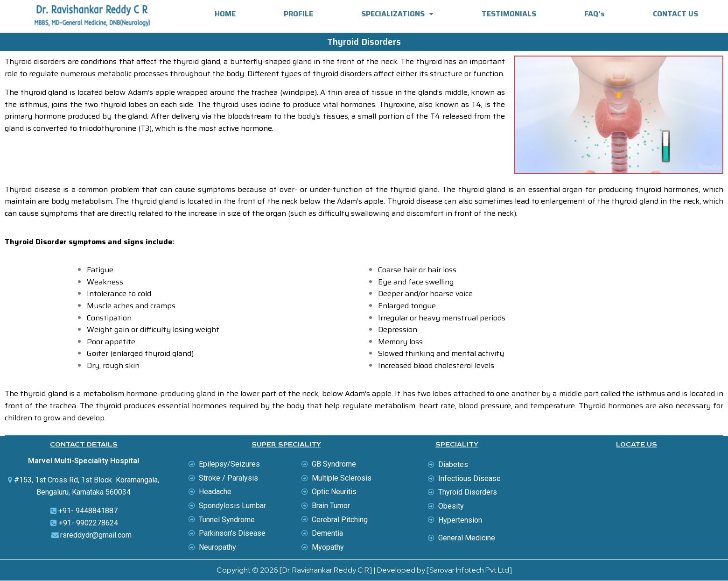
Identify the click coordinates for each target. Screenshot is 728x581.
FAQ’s (595, 14)
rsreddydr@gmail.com (96, 535)
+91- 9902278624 (88, 523)
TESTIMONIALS (509, 14)
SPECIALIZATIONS (397, 14)
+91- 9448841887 (88, 511)
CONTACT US (675, 14)
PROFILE (298, 14)
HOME (225, 14)
